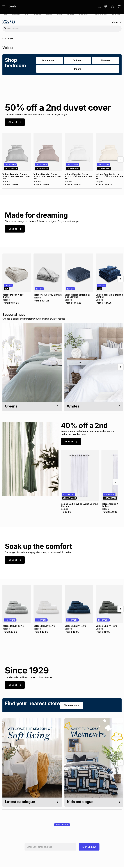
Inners (78, 69)
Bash (4, 39)
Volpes (10, 39)
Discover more (70, 706)
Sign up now (89, 848)
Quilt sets (78, 60)
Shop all (14, 122)
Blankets (106, 60)
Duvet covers (50, 60)
